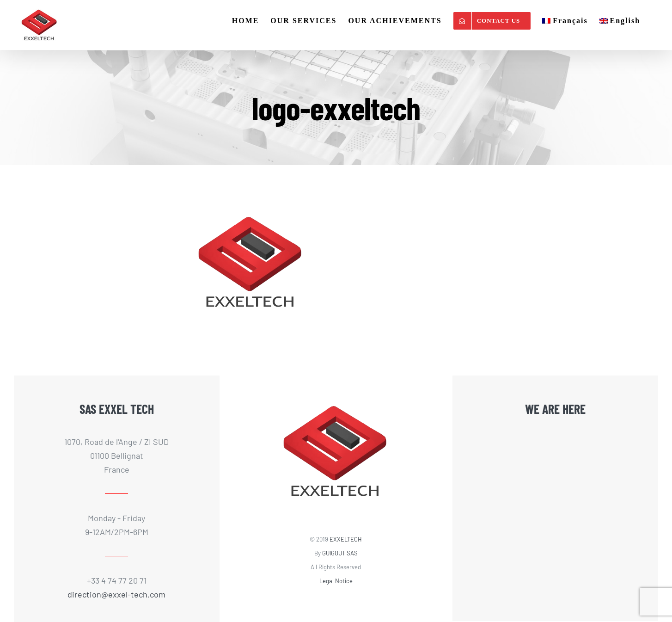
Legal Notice (336, 581)
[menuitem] (565, 21)
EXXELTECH (346, 539)
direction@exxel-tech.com (116, 594)
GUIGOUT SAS (340, 553)
